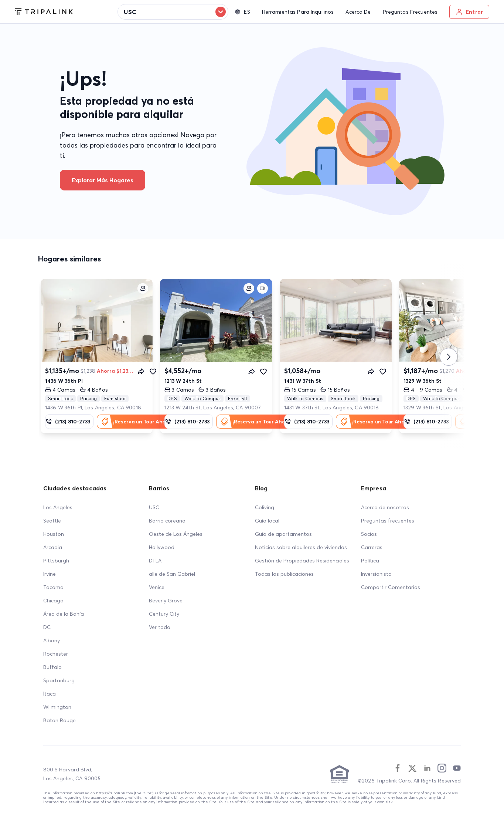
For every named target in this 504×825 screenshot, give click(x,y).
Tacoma (53, 587)
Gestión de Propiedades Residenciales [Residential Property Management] (302, 561)
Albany (52, 640)
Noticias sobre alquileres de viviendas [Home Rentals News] (301, 547)
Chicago (53, 601)
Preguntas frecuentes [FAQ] (388, 521)
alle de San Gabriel (172, 574)
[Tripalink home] (44, 12)
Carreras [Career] (372, 547)
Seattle (52, 521)
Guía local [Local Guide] (267, 521)
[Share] (141, 371)
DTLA (155, 561)
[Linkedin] (427, 768)
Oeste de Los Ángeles (176, 534)
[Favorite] (153, 371)
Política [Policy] (370, 561)
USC (154, 507)
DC (47, 627)
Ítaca (50, 694)
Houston (54, 534)
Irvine (50, 574)
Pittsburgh (56, 561)
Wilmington (57, 707)
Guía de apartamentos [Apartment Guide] (283, 534)
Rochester (56, 654)
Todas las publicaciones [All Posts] (284, 574)
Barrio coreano (167, 521)
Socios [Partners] (369, 534)
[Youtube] (457, 768)
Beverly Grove (166, 601)
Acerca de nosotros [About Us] (385, 507)
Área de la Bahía (64, 614)
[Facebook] (398, 768)
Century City (164, 614)
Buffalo (52, 667)
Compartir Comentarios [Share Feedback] (391, 587)
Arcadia (53, 547)
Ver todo (160, 627)
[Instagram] (442, 768)
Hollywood (162, 547)
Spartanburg (59, 680)
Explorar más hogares (103, 180)
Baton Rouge (59, 720)
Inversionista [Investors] (376, 574)
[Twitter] (412, 768)
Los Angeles (58, 507)
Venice (157, 587)
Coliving (265, 507)
